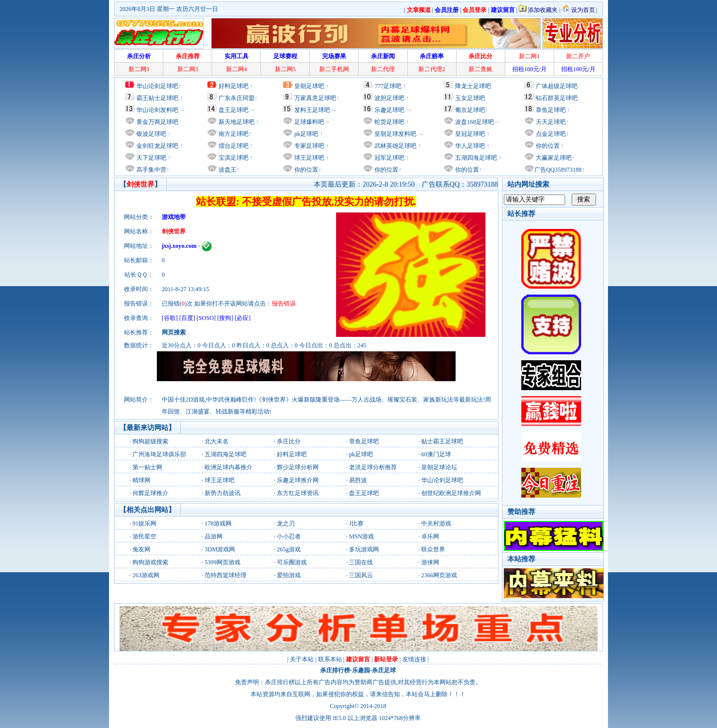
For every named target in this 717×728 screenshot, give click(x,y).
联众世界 (433, 549)
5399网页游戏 (223, 562)
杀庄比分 (289, 441)
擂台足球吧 (233, 146)
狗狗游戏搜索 (150, 562)
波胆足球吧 (389, 98)
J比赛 (356, 523)
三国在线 (361, 562)
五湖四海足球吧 (475, 158)
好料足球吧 (234, 86)
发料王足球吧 (312, 110)
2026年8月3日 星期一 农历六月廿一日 (169, 9)
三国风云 (361, 575)
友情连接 (414, 659)
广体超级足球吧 (557, 86)
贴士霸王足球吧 (442, 441)
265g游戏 (289, 549)
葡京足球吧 (470, 110)
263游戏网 (146, 575)
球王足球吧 (308, 158)
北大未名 (217, 441)
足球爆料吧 (309, 122)
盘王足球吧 (234, 110)
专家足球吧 (308, 146)
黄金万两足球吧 (157, 122)
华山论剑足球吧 (157, 86)
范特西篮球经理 (226, 575)
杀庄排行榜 (335, 670)
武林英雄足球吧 (395, 146)
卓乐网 (430, 536)
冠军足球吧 (389, 158)
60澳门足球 (436, 454)
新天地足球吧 (236, 122)
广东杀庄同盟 (237, 98)
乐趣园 (361, 670)
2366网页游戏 (439, 575)
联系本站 (330, 659)
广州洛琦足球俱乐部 (159, 454)
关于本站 (302, 659)
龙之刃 (286, 523)
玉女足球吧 (470, 98)
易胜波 (358, 480)
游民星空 (144, 536)
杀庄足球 (384, 670)
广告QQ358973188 (558, 170)
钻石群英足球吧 (557, 98)
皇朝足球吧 (309, 86)
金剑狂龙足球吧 (157, 146)
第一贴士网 (147, 467)
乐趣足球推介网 (298, 480)
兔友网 (141, 549)
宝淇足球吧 (234, 158)
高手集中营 (151, 170)
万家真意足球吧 (315, 98)
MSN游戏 (361, 536)
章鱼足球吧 (551, 110)
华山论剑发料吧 (157, 110)
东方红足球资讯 (298, 493)
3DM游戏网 (220, 549)
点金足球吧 (550, 134)
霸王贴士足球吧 (157, 98)
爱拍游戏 (289, 575)
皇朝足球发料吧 (395, 134)
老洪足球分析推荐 (373, 467)
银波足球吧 (151, 134)
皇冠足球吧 (469, 134)
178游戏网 (218, 523)
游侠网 (430, 562)
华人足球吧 (469, 146)
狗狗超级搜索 (150, 441)
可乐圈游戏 (292, 562)
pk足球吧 (305, 134)
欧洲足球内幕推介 (229, 467)
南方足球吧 (233, 134)
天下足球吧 (151, 158)
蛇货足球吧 (390, 122)
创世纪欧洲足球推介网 (451, 493)
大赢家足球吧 (553, 158)
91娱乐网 (144, 523)
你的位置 (305, 170)
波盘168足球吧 (475, 122)
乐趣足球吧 (389, 110)
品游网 (214, 536)
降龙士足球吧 (473, 86)
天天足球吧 (550, 122)
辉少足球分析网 (298, 467)
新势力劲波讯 (223, 493)
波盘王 (227, 170)
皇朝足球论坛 (439, 467)
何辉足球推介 (150, 493)
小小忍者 (289, 536)
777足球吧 (388, 86)
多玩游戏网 (364, 549)
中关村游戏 (436, 523)
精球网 (141, 480)
